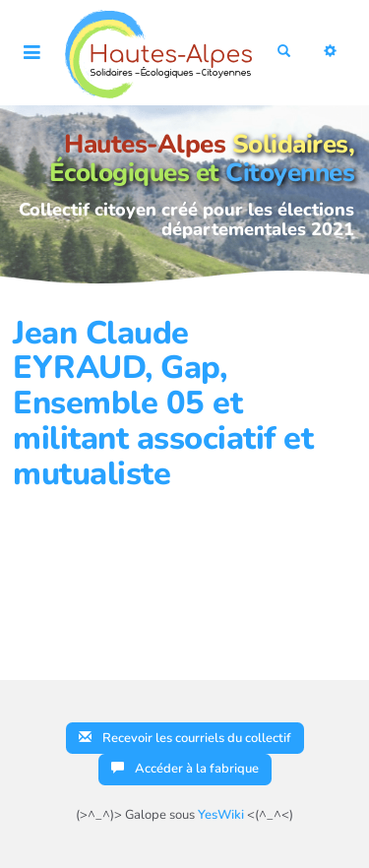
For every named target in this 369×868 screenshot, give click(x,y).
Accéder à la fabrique (185, 769)
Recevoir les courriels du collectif (185, 738)
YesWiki (221, 815)
